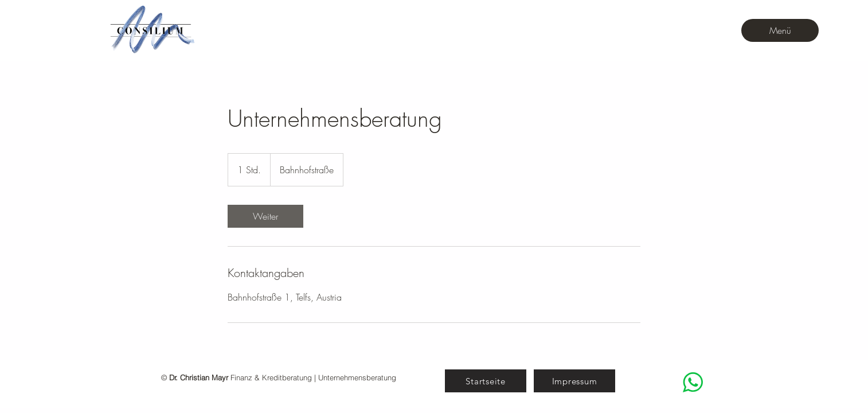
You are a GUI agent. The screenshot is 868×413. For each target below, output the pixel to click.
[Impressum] (574, 381)
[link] (265, 216)
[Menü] (780, 30)
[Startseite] (486, 381)
